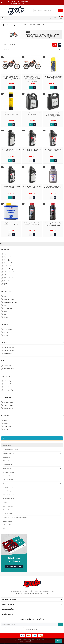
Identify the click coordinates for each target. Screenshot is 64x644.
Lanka (5, 311)
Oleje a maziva (8, 472)
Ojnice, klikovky (8, 269)
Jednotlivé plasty (9, 381)
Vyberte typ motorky (11, 450)
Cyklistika (6, 457)
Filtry (5, 483)
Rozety (6, 332)
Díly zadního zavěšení (10, 302)
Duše (5, 420)
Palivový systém (9, 495)
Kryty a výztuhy (8, 308)
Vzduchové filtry (9, 369)
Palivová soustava (9, 275)
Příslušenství (8, 514)
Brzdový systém (9, 487)
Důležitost (32, 49)
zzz (4, 529)
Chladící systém (9, 491)
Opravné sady (8, 354)
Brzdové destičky (9, 348)
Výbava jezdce (8, 453)
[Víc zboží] (46, 10)
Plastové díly (8, 468)
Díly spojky (7, 260)
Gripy (5, 305)
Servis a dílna (8, 506)
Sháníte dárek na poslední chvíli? (15, 517)
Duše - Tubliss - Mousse (12, 510)
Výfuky (6, 284)
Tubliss (6, 429)
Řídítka (6, 317)
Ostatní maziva (8, 405)
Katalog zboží (7, 445)
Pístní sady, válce (9, 278)
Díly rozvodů (7, 257)
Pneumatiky (7, 426)
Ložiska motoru (8, 266)
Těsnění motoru (9, 281)
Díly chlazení (7, 254)
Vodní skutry (8, 521)
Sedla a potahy (8, 390)
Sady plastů (7, 384)
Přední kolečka (8, 329)
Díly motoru (7, 461)
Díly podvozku (8, 465)
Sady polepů (7, 387)
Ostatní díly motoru (10, 272)
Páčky (5, 314)
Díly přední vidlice (9, 299)
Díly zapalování (8, 263)
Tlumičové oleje (8, 408)
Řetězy (6, 335)
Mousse (6, 423)
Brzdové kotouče (9, 351)
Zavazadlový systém (11, 498)
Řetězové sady (8, 480)
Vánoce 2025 (8, 525)
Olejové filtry (7, 366)
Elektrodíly (7, 476)
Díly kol (6, 296)
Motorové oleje (8, 402)
